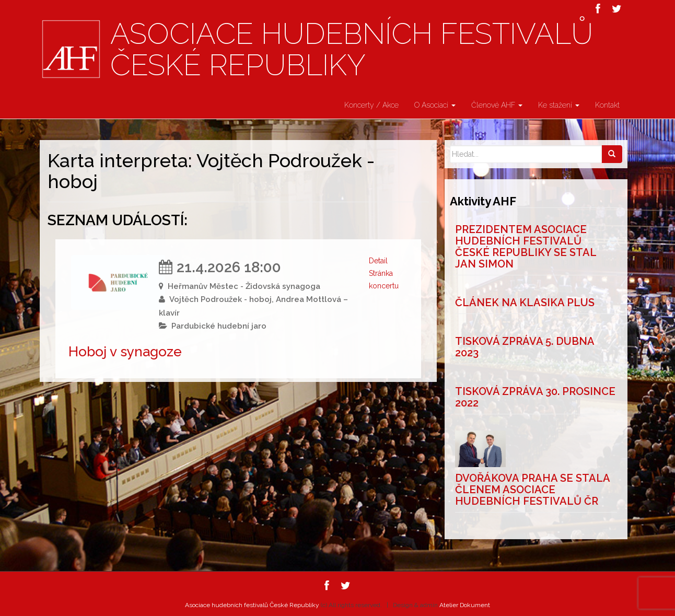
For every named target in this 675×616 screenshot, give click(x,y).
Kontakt (607, 105)
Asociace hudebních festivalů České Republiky (352, 50)
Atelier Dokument (465, 605)
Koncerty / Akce (371, 105)
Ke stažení (559, 105)
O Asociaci (435, 105)
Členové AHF (497, 105)
